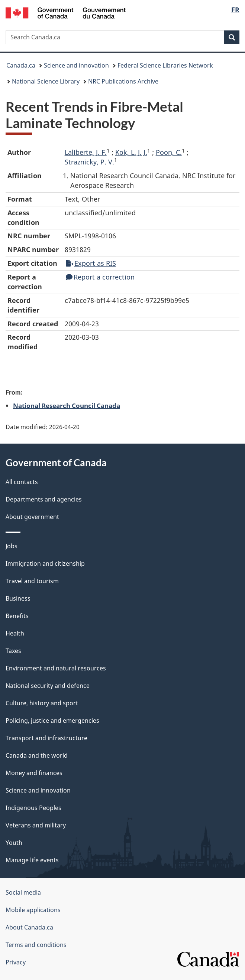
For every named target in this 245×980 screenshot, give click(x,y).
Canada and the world (37, 755)
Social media (23, 892)
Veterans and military (36, 825)
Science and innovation (76, 65)
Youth (14, 843)
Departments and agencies (44, 499)
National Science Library (46, 81)
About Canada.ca (29, 927)
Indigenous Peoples (33, 808)
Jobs (12, 546)
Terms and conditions (36, 945)
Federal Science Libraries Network (165, 65)
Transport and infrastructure (46, 738)
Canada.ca (21, 65)
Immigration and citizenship (45, 563)
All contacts (22, 482)
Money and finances (34, 773)
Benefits (17, 616)
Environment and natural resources (56, 668)
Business (18, 598)
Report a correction (100, 277)
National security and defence (48, 686)
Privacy (16, 962)
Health (15, 633)
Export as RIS (91, 263)
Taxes (13, 651)
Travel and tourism (32, 581)
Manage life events (32, 860)
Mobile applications (33, 910)
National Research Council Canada (67, 405)
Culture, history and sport (42, 703)
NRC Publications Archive (123, 81)
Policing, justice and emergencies (52, 721)
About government (32, 517)
